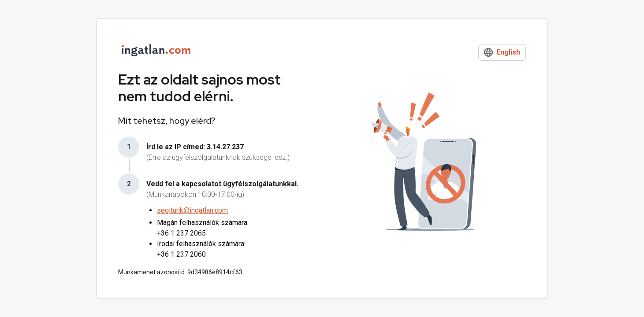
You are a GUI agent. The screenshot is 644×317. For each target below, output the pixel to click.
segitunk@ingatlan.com (192, 210)
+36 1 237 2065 (181, 233)
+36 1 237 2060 (181, 254)
